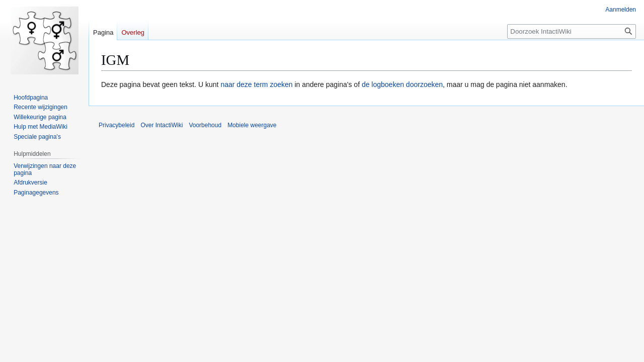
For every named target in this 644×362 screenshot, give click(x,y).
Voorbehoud (205, 125)
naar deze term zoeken (256, 84)
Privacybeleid (116, 125)
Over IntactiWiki (162, 125)
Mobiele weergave (252, 125)
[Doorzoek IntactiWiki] (572, 31)
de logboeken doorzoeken (402, 84)
